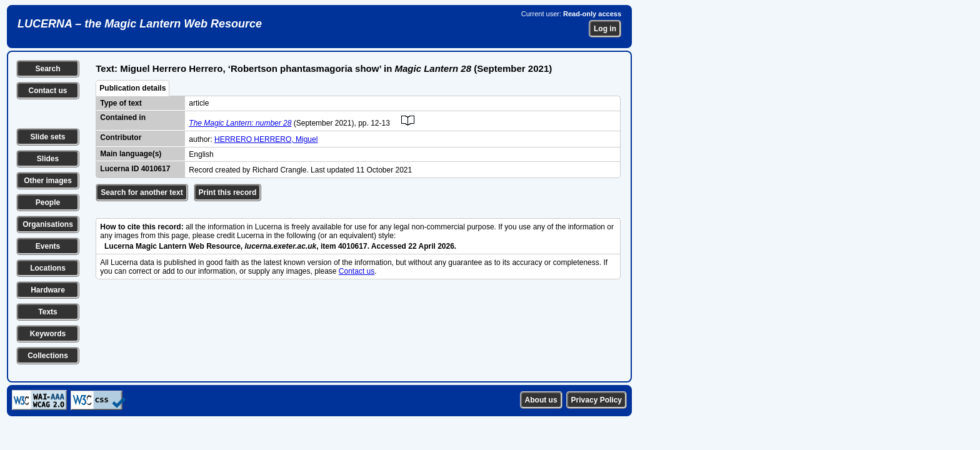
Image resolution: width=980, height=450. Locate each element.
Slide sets (47, 137)
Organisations (48, 224)
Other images (48, 181)
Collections (48, 356)
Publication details (132, 88)
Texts (47, 312)
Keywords (48, 334)
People (48, 202)
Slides (48, 159)
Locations (48, 268)
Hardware (48, 290)
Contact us (47, 91)
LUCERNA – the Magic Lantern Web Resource (140, 24)
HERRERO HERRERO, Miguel (266, 139)
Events (48, 246)
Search (47, 69)
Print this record (228, 192)
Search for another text (142, 192)
